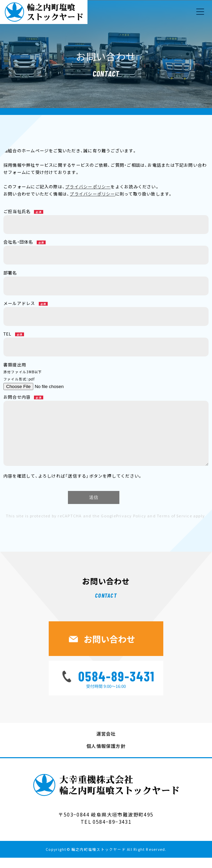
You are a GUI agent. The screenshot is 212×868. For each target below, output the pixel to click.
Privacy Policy (131, 526)
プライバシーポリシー (88, 187)
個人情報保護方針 (106, 756)
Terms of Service (174, 526)
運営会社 (106, 744)
